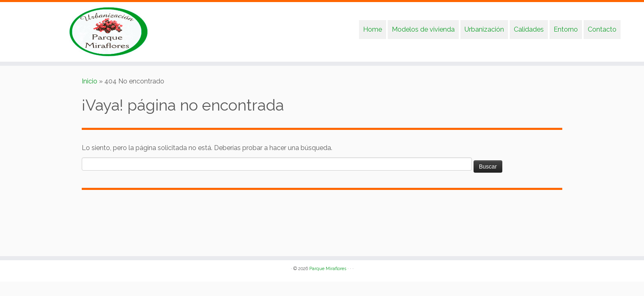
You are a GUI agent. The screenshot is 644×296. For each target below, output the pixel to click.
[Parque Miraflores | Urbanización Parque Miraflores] (74, 32)
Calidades (529, 29)
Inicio (90, 81)
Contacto (602, 29)
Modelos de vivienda (423, 29)
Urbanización (484, 29)
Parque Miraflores (328, 269)
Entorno (566, 29)
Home (373, 29)
